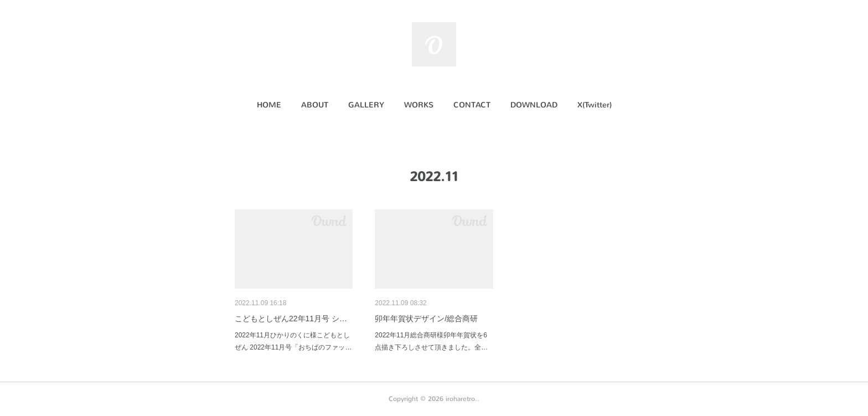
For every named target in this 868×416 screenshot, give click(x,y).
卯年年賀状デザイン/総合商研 (426, 319)
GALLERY (366, 105)
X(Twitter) (595, 105)
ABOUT (315, 105)
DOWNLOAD (534, 105)
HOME (269, 105)
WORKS (419, 105)
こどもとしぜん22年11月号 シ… (291, 319)
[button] (269, 105)
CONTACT (472, 105)
